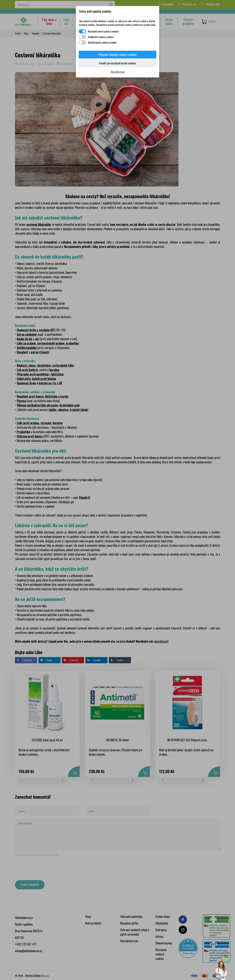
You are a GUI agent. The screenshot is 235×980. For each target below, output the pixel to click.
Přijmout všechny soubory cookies (118, 55)
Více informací (117, 72)
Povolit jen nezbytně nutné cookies (118, 63)
